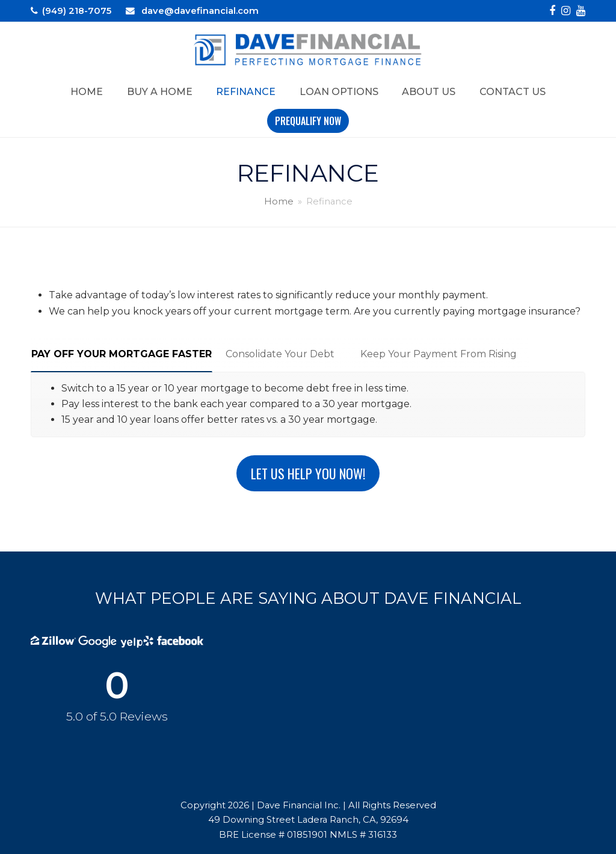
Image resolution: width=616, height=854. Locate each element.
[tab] (122, 355)
